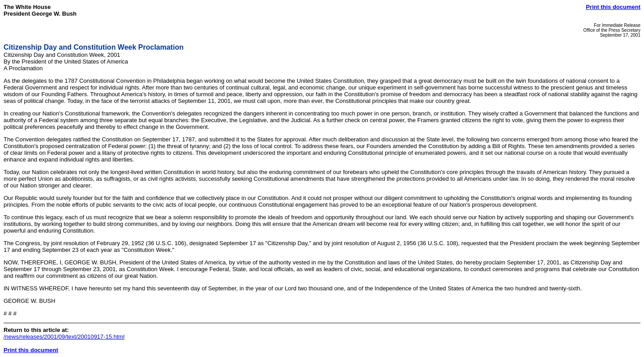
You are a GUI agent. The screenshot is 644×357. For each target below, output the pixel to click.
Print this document (613, 7)
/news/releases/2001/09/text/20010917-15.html (64, 337)
